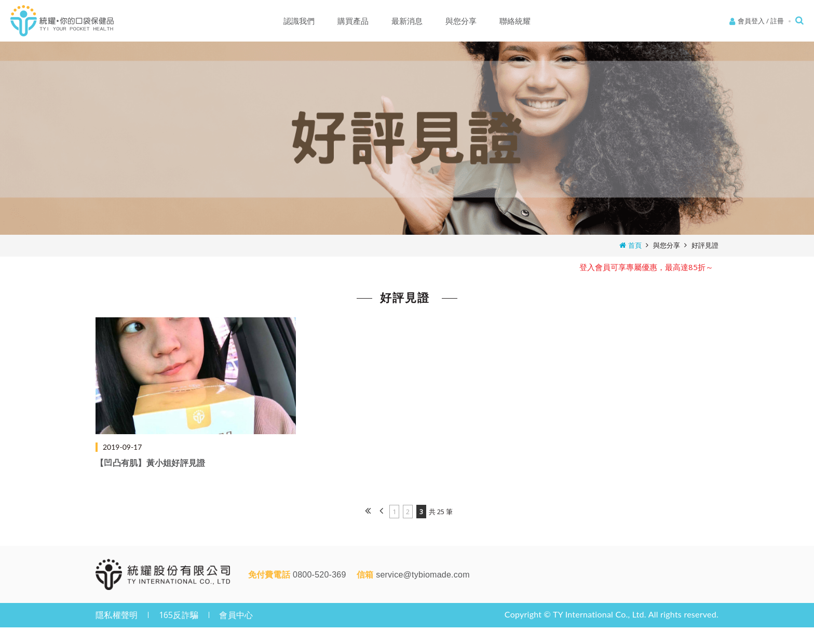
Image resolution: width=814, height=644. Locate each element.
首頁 (635, 245)
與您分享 (667, 245)
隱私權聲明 (117, 615)
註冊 (777, 21)
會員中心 (236, 615)
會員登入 (751, 21)
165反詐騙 (179, 615)
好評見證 (705, 245)
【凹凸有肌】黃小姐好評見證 (150, 463)
